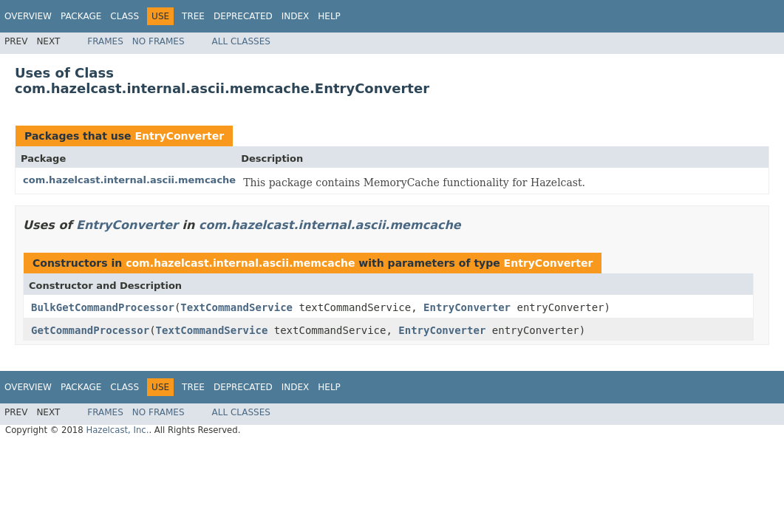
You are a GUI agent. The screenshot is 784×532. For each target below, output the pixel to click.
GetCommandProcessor (90, 330)
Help (329, 16)
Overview (28, 16)
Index (296, 16)
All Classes (241, 41)
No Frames (158, 41)
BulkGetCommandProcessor (103, 307)
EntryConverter (179, 136)
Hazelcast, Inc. (117, 430)
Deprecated (243, 16)
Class (125, 16)
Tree (193, 16)
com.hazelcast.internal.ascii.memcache (129, 180)
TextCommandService (236, 307)
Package (81, 16)
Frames (105, 41)
